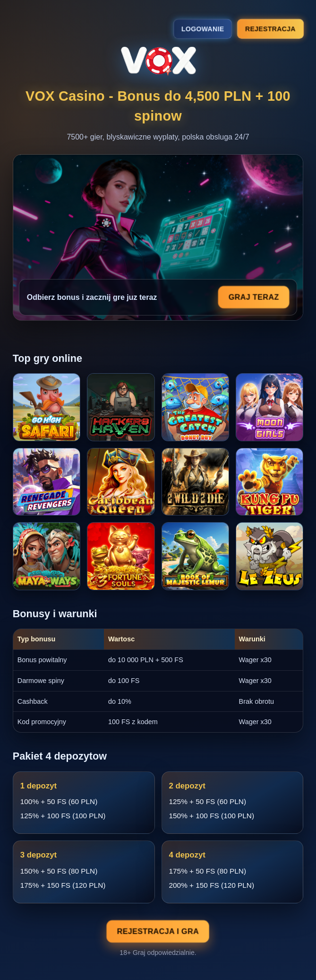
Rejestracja (270, 28)
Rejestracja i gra (158, 932)
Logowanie (203, 29)
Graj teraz (254, 297)
